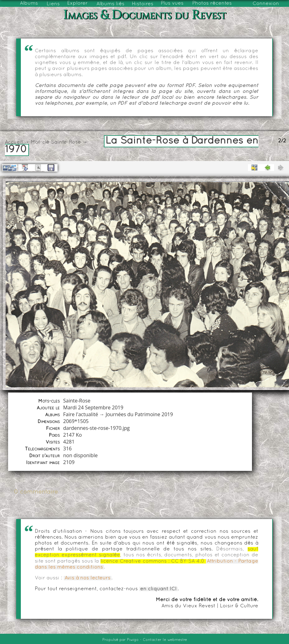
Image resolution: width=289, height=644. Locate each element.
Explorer (77, 3)
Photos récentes (212, 3)
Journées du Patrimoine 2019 (139, 414)
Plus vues (172, 3)
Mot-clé (40, 142)
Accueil (14, 142)
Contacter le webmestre (165, 640)
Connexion (266, 4)
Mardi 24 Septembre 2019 (93, 407)
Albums (29, 3)
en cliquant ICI (158, 589)
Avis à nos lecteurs (88, 578)
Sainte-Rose (66, 142)
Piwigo (133, 640)
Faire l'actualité (81, 414)
